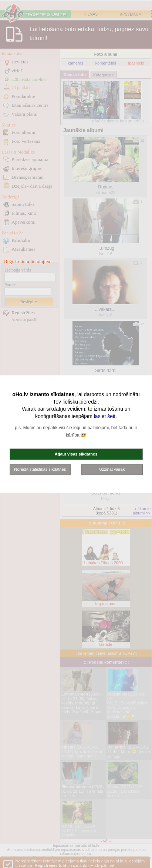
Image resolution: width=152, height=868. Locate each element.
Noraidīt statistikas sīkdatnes (40, 469)
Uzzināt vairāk (112, 469)
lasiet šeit (105, 416)
